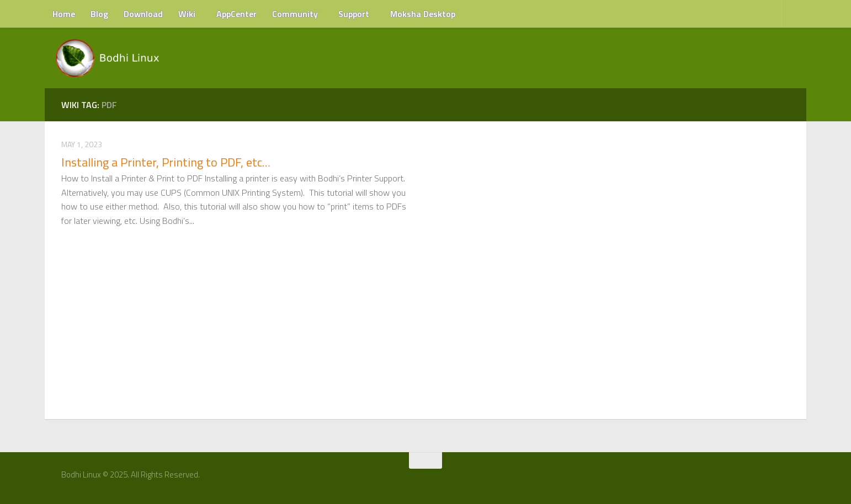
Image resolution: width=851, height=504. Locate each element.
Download (143, 14)
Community (295, 14)
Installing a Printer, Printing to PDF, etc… (166, 162)
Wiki (187, 14)
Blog (99, 14)
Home (64, 14)
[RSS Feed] (788, 479)
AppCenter (236, 14)
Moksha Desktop (423, 14)
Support (354, 14)
